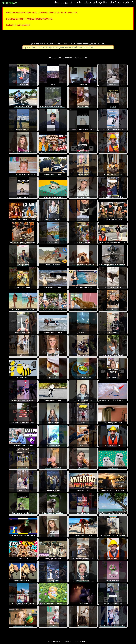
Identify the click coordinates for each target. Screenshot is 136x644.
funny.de (9, 2)
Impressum (68, 641)
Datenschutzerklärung (81, 641)
